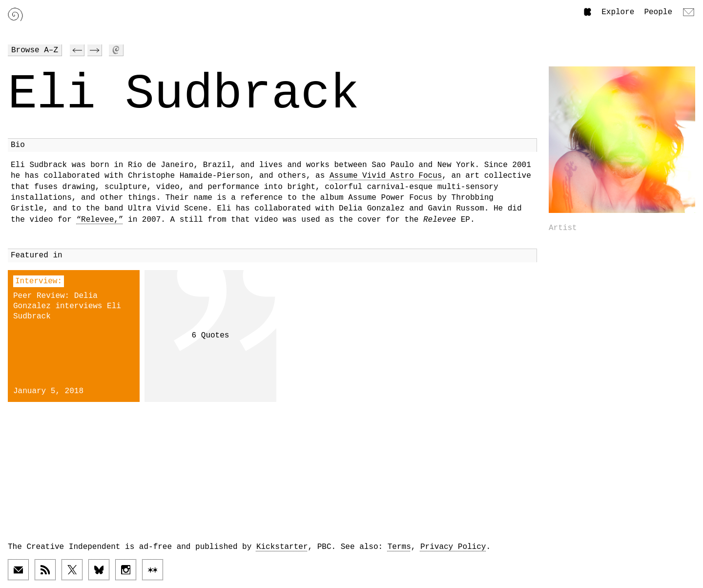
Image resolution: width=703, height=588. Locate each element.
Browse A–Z (35, 50)
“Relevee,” (100, 220)
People (658, 12)
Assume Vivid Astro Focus (386, 176)
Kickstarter (282, 547)
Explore (618, 12)
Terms (399, 547)
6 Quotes (211, 336)
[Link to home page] (15, 14)
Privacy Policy (453, 547)
